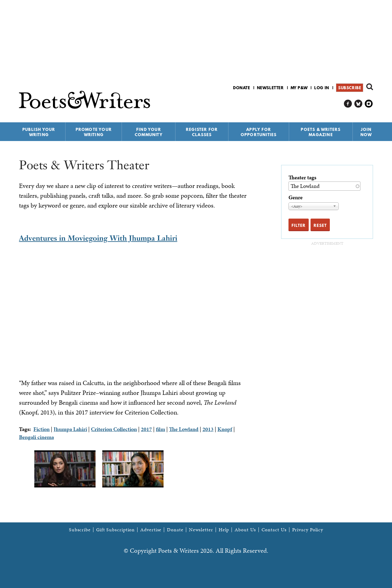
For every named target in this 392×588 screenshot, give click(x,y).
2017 (146, 429)
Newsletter (270, 88)
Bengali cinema (36, 437)
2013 (208, 429)
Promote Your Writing (94, 132)
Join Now (366, 132)
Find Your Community (149, 132)
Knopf (225, 429)
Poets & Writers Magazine (321, 132)
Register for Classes (202, 132)
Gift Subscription (115, 530)
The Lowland (184, 429)
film (160, 429)
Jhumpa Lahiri (70, 429)
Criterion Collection (114, 429)
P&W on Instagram (369, 104)
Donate (242, 88)
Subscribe (350, 88)
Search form (370, 87)
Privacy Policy (308, 530)
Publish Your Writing (39, 132)
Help (224, 530)
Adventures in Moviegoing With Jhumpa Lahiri (98, 238)
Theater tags (302, 177)
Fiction (41, 429)
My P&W (299, 88)
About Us (245, 530)
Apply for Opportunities (259, 132)
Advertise (151, 530)
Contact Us (274, 530)
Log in (322, 88)
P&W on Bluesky (358, 104)
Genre (296, 197)
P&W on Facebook (348, 104)
